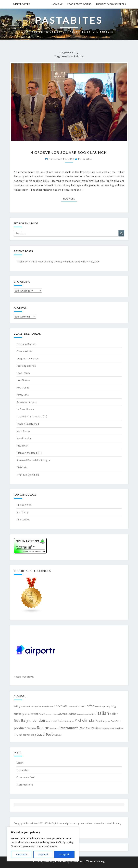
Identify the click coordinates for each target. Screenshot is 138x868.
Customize (22, 854)
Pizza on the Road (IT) (29, 453)
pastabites (85, 159)
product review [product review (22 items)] (25, 728)
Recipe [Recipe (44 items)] (43, 728)
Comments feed (25, 777)
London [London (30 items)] (39, 720)
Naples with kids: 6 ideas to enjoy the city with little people (50, 261)
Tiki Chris (22, 467)
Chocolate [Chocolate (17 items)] (61, 706)
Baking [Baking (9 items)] (17, 706)
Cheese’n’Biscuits (26, 344)
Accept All (64, 854)
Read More (70, 199)
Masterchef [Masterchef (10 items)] (51, 721)
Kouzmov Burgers (26, 402)
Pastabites (21, 4)
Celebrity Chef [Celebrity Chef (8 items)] (35, 706)
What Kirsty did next (28, 475)
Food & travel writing (79, 4)
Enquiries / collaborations (111, 4)
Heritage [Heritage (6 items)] (80, 714)
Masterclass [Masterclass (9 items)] (63, 721)
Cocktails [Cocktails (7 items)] (80, 706)
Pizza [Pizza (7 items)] (118, 721)
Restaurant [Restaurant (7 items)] (54, 729)
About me (57, 4)
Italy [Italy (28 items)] (25, 720)
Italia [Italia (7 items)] (94, 714)
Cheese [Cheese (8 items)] (50, 706)
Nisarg (101, 861)
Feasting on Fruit (26, 366)
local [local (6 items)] (30, 721)
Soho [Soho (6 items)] (107, 729)
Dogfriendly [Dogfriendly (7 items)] (105, 706)
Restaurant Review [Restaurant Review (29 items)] (75, 728)
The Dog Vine (24, 505)
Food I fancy (23, 373)
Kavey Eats (23, 395)
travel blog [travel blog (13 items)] (30, 735)
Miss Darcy (22, 512)
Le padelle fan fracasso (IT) (32, 416)
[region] (43, 844)
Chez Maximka (25, 351)
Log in (20, 763)
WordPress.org (25, 785)
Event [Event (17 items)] (34, 714)
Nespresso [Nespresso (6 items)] (107, 721)
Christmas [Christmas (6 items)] (72, 707)
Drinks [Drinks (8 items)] (27, 714)
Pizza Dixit (22, 446)
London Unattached (28, 424)
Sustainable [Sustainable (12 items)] (116, 728)
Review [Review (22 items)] (96, 728)
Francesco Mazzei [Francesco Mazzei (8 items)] (52, 714)
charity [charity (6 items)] (44, 707)
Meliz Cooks (23, 431)
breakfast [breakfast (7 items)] (25, 706)
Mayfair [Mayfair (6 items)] (71, 721)
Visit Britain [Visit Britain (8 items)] (58, 735)
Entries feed (23, 770)
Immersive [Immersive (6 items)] (87, 714)
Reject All (43, 854)
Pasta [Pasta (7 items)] (113, 721)
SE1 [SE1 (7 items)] (103, 729)
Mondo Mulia (24, 438)
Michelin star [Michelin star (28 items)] (85, 720)
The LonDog (23, 519)
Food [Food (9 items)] (41, 714)
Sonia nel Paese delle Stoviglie (33, 460)
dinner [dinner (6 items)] (97, 707)
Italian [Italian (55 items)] (103, 713)
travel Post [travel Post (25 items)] (45, 734)
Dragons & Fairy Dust (28, 358)
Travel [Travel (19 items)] (18, 734)
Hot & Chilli (23, 387)
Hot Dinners (23, 380)
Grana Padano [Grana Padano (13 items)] (68, 714)
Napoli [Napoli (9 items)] (99, 721)
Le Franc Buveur (25, 409)
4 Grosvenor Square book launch (69, 152)
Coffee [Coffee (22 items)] (89, 706)
